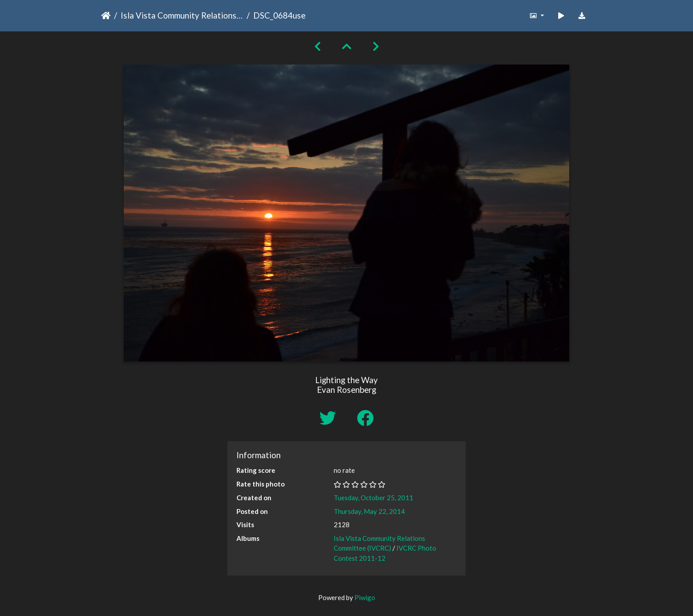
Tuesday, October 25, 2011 (373, 498)
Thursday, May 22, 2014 (369, 511)
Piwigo (365, 597)
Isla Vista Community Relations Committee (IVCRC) (182, 15)
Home (106, 15)
